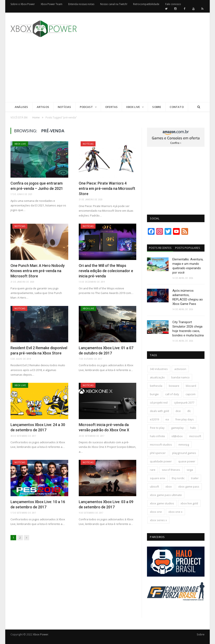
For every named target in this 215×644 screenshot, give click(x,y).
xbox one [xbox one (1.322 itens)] (156, 512)
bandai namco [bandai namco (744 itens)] (180, 377)
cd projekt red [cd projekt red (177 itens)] (159, 403)
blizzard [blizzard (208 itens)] (191, 386)
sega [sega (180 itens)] (190, 470)
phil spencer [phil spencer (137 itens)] (158, 453)
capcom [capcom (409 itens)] (191, 394)
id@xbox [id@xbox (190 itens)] (177, 436)
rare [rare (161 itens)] (153, 470)
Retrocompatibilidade (146, 4)
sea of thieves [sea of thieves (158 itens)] (171, 470)
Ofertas (111, 107)
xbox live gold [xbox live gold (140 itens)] (189, 503)
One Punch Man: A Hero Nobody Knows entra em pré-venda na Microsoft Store (38, 271)
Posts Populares (188, 248)
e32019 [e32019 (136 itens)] (154, 419)
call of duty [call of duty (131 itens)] (172, 394)
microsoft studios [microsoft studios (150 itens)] (161, 445)
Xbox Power (41, 634)
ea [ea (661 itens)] (167, 419)
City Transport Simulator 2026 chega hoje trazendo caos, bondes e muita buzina (188, 329)
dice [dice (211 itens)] (178, 411)
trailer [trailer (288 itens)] (195, 478)
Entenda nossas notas (81, 4)
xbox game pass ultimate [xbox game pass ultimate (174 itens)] (166, 495)
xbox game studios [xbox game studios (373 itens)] (162, 503)
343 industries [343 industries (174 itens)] (159, 369)
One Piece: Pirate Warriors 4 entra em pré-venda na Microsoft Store (107, 188)
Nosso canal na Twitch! (114, 4)
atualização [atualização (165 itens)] (157, 377)
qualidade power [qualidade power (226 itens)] (161, 461)
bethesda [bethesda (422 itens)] (156, 386)
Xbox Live (133, 107)
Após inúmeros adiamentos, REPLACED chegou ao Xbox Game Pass (188, 297)
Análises (21, 107)
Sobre (157, 107)
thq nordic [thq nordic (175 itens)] (178, 478)
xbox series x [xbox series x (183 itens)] (158, 520)
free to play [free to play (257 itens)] (157, 428)
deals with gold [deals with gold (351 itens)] (159, 411)
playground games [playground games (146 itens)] (184, 453)
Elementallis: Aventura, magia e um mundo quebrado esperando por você (188, 266)
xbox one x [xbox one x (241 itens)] (175, 512)
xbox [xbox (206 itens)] (169, 487)
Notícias (64, 107)
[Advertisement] (139, 73)
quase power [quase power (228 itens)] (187, 461)
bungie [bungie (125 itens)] (154, 394)
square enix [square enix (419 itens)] (158, 478)
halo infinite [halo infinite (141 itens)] (157, 436)
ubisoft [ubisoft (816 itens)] (154, 487)
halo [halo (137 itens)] (193, 428)
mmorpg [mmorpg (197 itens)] (184, 445)
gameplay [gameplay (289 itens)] (177, 428)
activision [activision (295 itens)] (180, 369)
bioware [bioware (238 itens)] (174, 386)
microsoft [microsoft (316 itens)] (195, 436)
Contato (177, 107)
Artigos (43, 107)
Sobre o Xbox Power (23, 4)
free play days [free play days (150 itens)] (185, 419)
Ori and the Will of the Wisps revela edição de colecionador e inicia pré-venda (106, 271)
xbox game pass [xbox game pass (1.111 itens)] (189, 487)
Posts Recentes (160, 248)
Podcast (86, 107)
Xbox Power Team (52, 4)
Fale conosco (173, 4)
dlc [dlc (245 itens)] (189, 411)
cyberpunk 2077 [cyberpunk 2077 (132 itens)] (184, 403)
